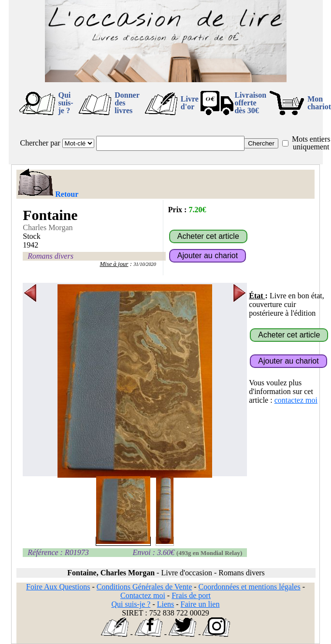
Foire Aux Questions (58, 587)
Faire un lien (200, 604)
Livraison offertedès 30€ (250, 103)
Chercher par (40, 143)
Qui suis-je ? (66, 103)
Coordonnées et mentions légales (250, 587)
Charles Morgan (48, 227)
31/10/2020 (145, 264)
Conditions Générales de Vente (144, 587)
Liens (166, 604)
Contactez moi (143, 595)
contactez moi (296, 400)
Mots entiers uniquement (311, 143)
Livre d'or (190, 103)
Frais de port (191, 595)
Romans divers (50, 256)
